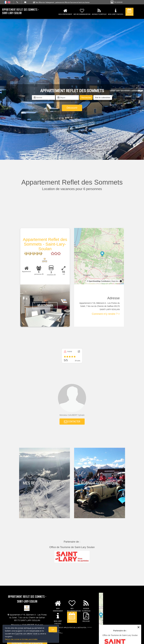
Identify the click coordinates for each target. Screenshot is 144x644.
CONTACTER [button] (72, 422)
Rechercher (86, 97)
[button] (103, 97)
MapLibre (115, 281)
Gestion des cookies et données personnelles (21, 639)
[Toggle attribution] (121, 281)
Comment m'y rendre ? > (106, 314)
